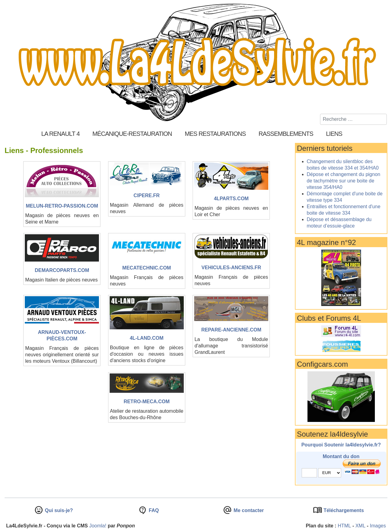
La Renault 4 (60, 134)
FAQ (153, 510)
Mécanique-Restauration (132, 134)
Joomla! (98, 526)
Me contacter (248, 510)
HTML (345, 526)
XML (360, 526)
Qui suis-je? (58, 510)
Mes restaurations (215, 134)
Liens (334, 134)
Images (378, 526)
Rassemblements (286, 134)
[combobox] (353, 119)
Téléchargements (343, 510)
